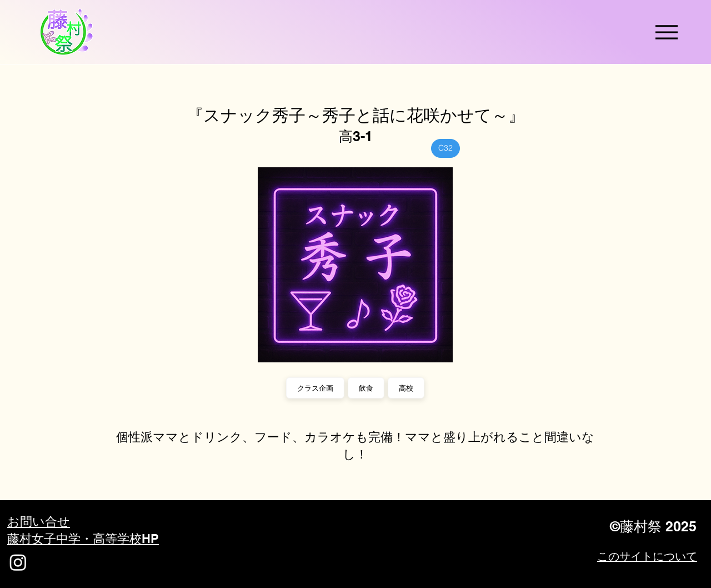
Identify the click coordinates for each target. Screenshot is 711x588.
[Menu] (667, 32)
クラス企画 (315, 388)
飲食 (366, 388)
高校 (406, 388)
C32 (445, 148)
